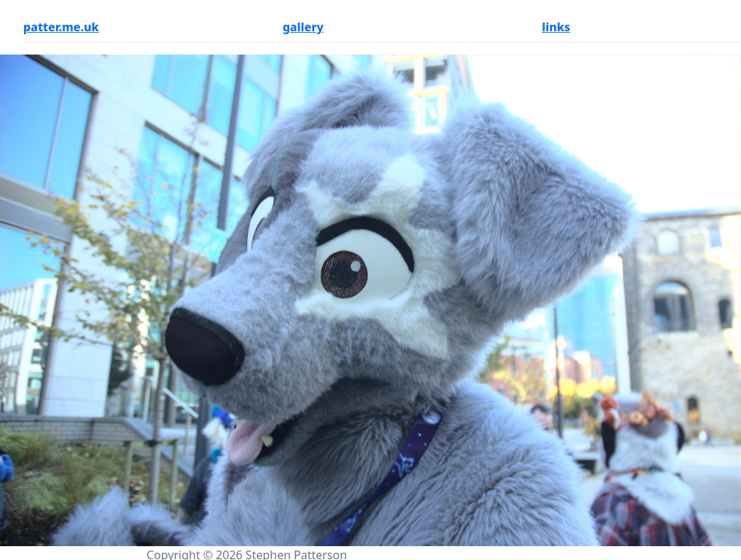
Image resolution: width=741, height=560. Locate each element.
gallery (303, 27)
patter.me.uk (61, 27)
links (556, 27)
